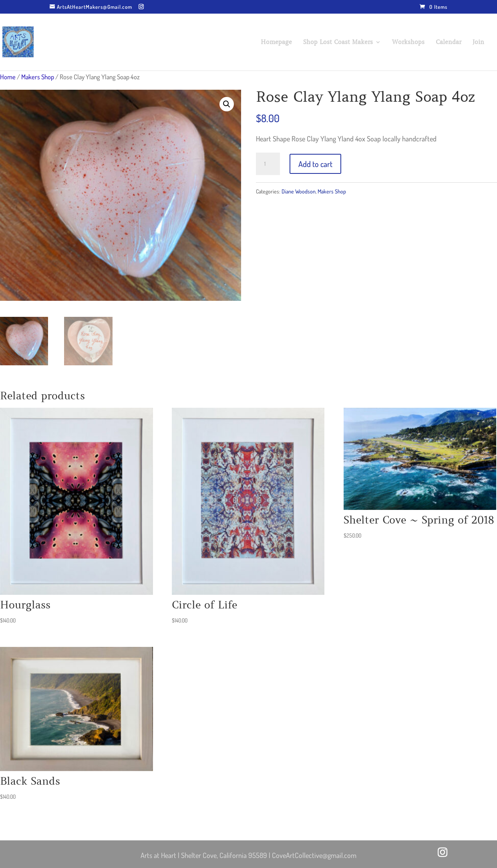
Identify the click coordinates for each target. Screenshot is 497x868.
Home (8, 77)
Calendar (449, 42)
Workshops (408, 42)
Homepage (276, 42)
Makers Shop (38, 77)
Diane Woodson (299, 191)
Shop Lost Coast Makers (338, 42)
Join (478, 42)
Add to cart (315, 164)
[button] (227, 104)
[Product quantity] (268, 164)
